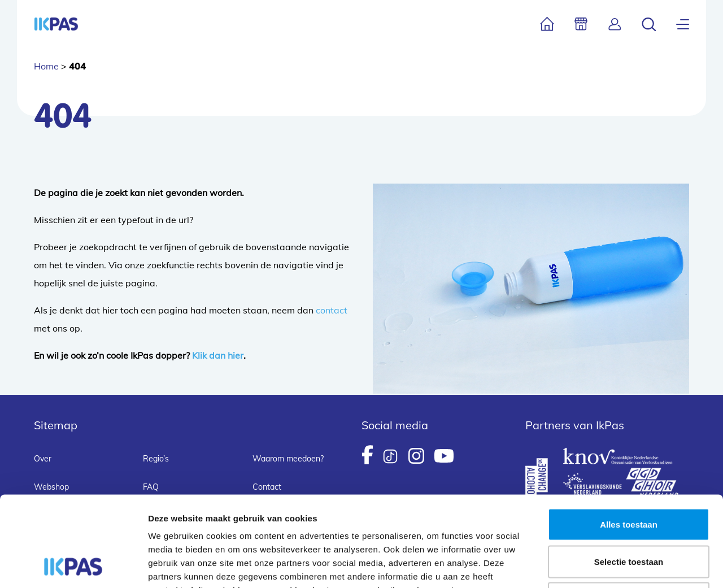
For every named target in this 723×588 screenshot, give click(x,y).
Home (46, 66)
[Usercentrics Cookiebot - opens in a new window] (73, 566)
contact (332, 310)
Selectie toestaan (629, 477)
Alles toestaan (629, 440)
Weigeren (628, 514)
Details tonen (610, 566)
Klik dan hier (218, 355)
